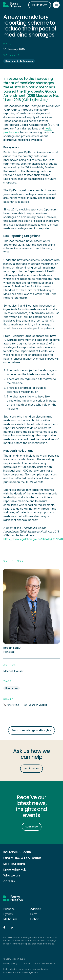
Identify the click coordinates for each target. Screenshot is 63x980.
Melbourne (10, 919)
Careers (9, 881)
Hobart (35, 919)
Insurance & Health (17, 852)
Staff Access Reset (46, 963)
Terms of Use (29, 963)
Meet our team (14, 864)
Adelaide (36, 909)
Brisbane (9, 909)
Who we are (12, 876)
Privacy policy (10, 963)
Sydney (8, 914)
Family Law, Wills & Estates (22, 858)
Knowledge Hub (15, 870)
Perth (34, 914)
